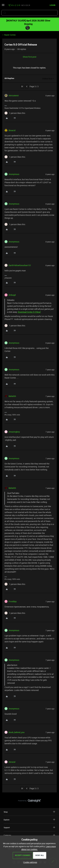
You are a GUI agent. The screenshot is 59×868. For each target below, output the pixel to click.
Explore (29, 820)
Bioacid (12, 130)
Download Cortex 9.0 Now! (29, 312)
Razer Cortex (10, 35)
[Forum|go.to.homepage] (19, 5)
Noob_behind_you (17, 732)
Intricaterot (14, 95)
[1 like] (15, 113)
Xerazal (12, 762)
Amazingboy (14, 432)
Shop (29, 812)
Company (29, 835)
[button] (3, 6)
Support (29, 827)
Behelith (12, 396)
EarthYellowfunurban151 (20, 265)
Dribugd (12, 295)
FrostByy (13, 601)
